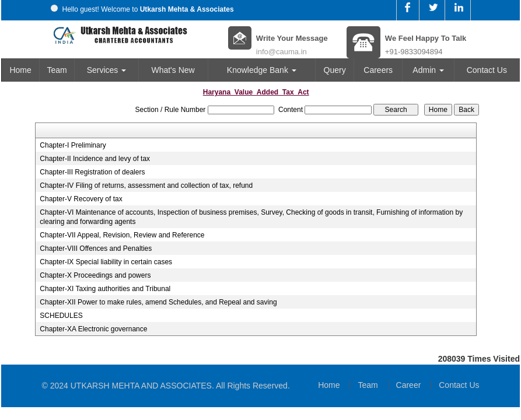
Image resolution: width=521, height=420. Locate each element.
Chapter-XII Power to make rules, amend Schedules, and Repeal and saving (158, 302)
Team (57, 70)
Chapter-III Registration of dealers (92, 172)
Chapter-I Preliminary (73, 145)
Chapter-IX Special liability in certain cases (106, 262)
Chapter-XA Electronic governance (93, 329)
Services (107, 70)
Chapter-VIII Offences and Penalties (96, 249)
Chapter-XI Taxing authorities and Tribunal (105, 289)
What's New (173, 70)
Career (409, 385)
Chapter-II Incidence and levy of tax (95, 159)
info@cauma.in (282, 52)
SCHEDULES (61, 316)
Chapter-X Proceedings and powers (95, 275)
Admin (428, 70)
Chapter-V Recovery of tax (81, 199)
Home (20, 70)
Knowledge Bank (262, 70)
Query (335, 70)
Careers (378, 70)
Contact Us (487, 70)
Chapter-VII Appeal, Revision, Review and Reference (122, 235)
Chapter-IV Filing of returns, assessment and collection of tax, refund (146, 185)
